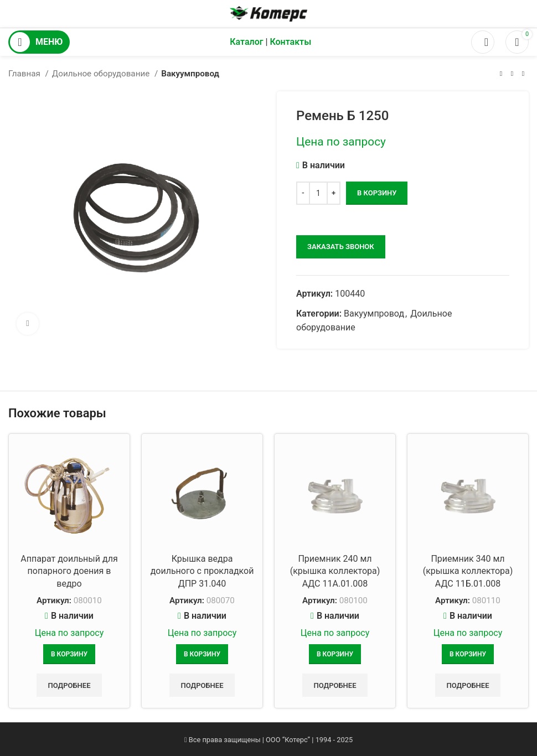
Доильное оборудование (102, 74)
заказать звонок (341, 247)
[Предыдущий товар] (501, 74)
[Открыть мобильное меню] (39, 42)
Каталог (246, 42)
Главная (25, 74)
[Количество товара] (318, 193)
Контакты (290, 42)
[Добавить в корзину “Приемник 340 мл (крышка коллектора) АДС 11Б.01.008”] (468, 654)
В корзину (377, 193)
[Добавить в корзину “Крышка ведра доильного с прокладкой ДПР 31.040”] (202, 654)
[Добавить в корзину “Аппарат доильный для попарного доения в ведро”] (69, 654)
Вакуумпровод (190, 74)
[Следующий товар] (523, 74)
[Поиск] (483, 42)
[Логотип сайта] (268, 13)
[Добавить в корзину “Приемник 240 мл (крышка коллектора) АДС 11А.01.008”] (335, 654)
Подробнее (69, 685)
